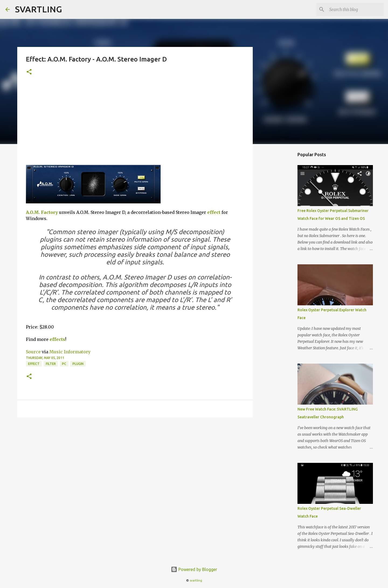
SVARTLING (39, 9)
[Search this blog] (355, 9)
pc (64, 364)
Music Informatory (70, 352)
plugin (78, 364)
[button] (29, 72)
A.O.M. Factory (42, 212)
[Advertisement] (135, 124)
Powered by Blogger (194, 569)
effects (57, 339)
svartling (196, 580)
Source (33, 352)
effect (214, 212)
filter (51, 364)
